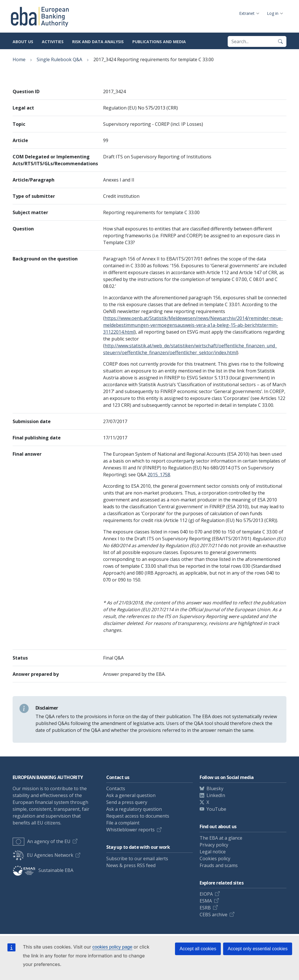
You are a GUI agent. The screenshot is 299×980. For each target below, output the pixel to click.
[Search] (280, 41)
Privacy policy (214, 845)
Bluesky (215, 788)
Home (19, 59)
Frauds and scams (219, 865)
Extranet (247, 13)
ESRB (205, 908)
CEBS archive (214, 915)
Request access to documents (138, 816)
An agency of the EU (42, 841)
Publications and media (159, 42)
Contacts (116, 788)
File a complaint (123, 823)
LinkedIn (216, 795)
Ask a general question (131, 795)
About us (23, 42)
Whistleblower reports (130, 830)
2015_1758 (159, 475)
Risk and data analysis (98, 42)
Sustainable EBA (43, 870)
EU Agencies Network (43, 855)
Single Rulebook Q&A (59, 59)
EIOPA (206, 894)
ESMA (206, 901)
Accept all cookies (198, 949)
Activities (53, 42)
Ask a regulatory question (134, 809)
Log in (273, 13)
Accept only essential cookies (258, 949)
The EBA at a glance (221, 838)
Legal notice (213, 852)
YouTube (216, 809)
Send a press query (127, 802)
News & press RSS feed (131, 865)
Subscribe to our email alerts (137, 859)
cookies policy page (112, 947)
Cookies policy (215, 859)
